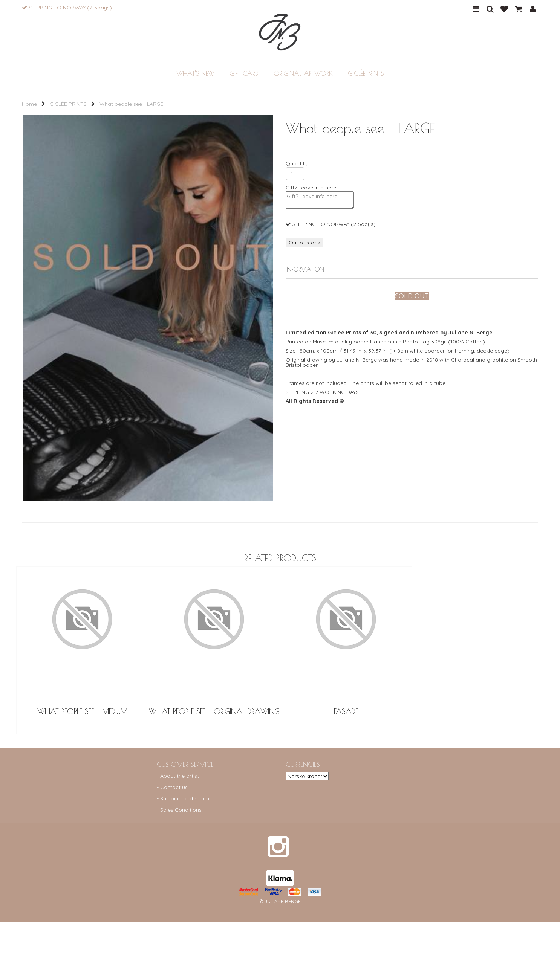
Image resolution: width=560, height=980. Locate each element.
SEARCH (490, 9)
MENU (476, 9)
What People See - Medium (82, 770)
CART (519, 9)
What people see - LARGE (131, 104)
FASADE (346, 770)
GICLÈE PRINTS (68, 104)
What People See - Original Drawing (214, 770)
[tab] (412, 270)
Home (29, 104)
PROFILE (533, 9)
